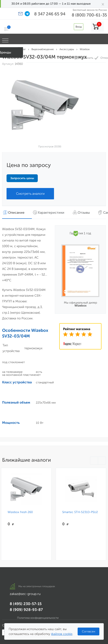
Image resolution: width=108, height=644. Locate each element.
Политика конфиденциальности (38, 618)
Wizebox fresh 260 (20, 512)
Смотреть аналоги (30, 194)
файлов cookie (62, 634)
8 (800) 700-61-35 (89, 15)
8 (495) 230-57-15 (26, 604)
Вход (79, 27)
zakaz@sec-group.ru (25, 594)
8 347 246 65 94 (50, 14)
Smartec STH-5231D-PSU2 (80, 512)
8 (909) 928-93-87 (26, 610)
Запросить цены (22, 178)
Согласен (88, 631)
